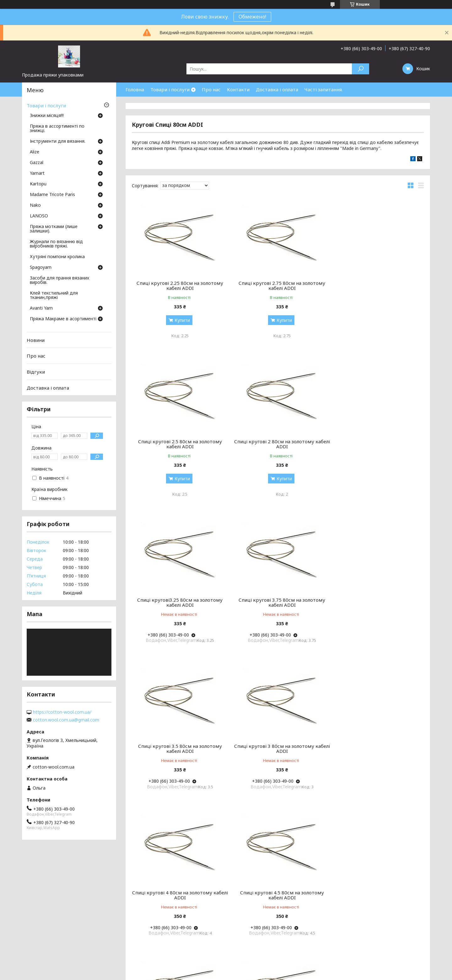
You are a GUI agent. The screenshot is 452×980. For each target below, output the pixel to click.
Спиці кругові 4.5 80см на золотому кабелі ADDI (178, 748)
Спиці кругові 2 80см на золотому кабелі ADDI (178, 444)
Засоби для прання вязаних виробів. (59, 280)
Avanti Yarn (41, 308)
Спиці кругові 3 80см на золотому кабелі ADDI (278, 602)
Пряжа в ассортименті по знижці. (57, 129)
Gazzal (37, 163)
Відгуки (36, 372)
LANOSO (39, 216)
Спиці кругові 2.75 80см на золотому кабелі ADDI (278, 285)
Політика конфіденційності (271, 974)
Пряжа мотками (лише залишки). (54, 229)
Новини (36, 340)
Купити (181, 320)
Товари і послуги (170, 89)
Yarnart (37, 173)
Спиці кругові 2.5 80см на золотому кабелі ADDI (377, 285)
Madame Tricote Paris (52, 195)
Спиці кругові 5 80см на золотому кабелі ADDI (278, 748)
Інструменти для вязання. (58, 141)
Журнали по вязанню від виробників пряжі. (56, 244)
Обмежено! (252, 17)
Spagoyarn (41, 268)
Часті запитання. (324, 89)
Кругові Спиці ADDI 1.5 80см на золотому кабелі (178, 895)
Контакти (238, 89)
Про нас (211, 89)
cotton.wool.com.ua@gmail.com (66, 720)
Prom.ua (256, 968)
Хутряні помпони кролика (57, 257)
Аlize (35, 152)
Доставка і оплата (277, 89)
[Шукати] (361, 69)
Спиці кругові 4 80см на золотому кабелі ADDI (377, 602)
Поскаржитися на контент (220, 974)
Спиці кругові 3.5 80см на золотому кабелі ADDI (178, 602)
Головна (135, 89)
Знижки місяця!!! (47, 116)
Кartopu (38, 184)
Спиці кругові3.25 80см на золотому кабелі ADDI (278, 444)
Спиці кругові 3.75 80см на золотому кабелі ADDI (377, 444)
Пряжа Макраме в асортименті (63, 319)
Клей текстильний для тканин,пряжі (54, 296)
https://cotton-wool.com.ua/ (62, 712)
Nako (35, 205)
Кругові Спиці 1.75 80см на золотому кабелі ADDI (377, 748)
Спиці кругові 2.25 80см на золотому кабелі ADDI (179, 285)
